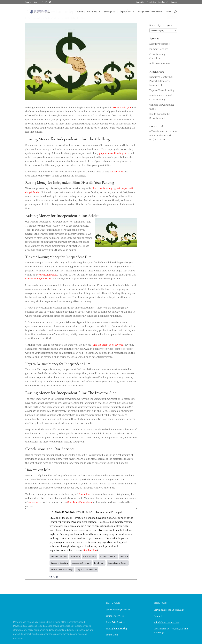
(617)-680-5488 (157, 139)
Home (80, 12)
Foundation (151, 2)
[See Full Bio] (98, 550)
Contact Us (140, 2)
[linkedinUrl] (57, 576)
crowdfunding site (47, 275)
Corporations (125, 12)
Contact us (84, 494)
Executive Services (160, 44)
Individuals (92, 12)
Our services (117, 172)
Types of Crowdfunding (162, 90)
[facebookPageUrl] (51, 576)
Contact (158, 616)
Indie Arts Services (160, 63)
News (169, 12)
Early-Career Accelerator (150, 12)
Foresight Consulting (117, 628)
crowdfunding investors (38, 279)
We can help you (122, 107)
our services (35, 502)
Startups (108, 12)
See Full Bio (90, 550)
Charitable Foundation (80, 502)
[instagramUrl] (54, 576)
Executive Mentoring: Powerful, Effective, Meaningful (161, 81)
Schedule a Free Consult (167, 2)
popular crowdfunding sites (114, 153)
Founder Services (159, 49)
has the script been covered (108, 345)
